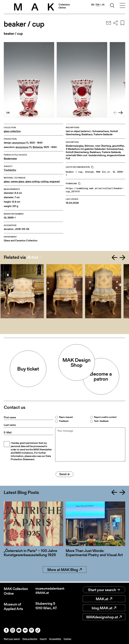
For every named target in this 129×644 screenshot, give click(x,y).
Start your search (104, 590)
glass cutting (32, 181)
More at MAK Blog (65, 571)
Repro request (66, 417)
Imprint (44, 639)
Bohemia (38, 147)
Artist (33, 257)
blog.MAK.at (104, 608)
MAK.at (104, 599)
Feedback (64, 421)
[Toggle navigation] (122, 6)
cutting (44, 181)
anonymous (19, 143)
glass (7, 181)
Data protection (31, 639)
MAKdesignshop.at (104, 617)
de (93, 5)
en (98, 5)
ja (103, 5)
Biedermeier (10, 159)
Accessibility (57, 639)
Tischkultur (10, 170)
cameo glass (17, 181)
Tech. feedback (101, 421)
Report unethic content (105, 417)
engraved (55, 181)
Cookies (69, 639)
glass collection (12, 131)
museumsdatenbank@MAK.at (49, 591)
